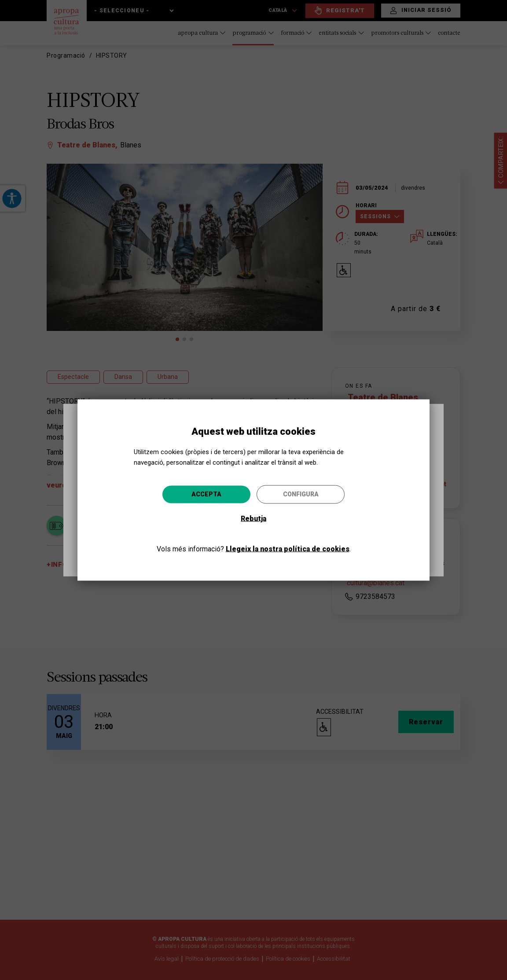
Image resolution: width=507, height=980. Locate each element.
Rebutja (253, 518)
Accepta (206, 494)
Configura (301, 494)
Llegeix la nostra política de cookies (288, 549)
